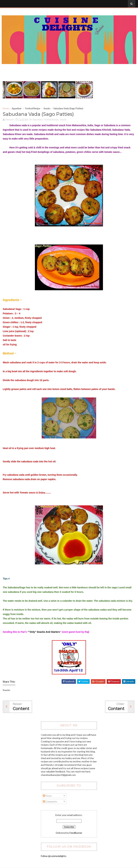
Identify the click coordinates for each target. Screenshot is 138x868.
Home (6, 108)
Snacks (47, 108)
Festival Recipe (33, 108)
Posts (47, 796)
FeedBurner (76, 833)
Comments (50, 802)
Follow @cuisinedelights (54, 856)
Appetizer (17, 108)
